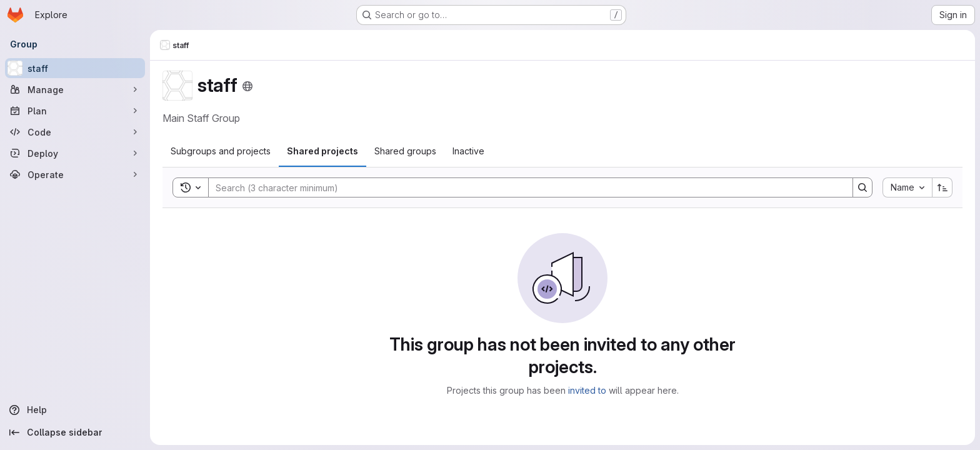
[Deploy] (75, 153)
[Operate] (75, 174)
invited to (587, 390)
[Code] (75, 132)
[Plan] (75, 111)
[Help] (75, 410)
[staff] (75, 68)
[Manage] (75, 89)
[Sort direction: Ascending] (942, 187)
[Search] (524, 187)
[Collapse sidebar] (75, 432)
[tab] (221, 151)
